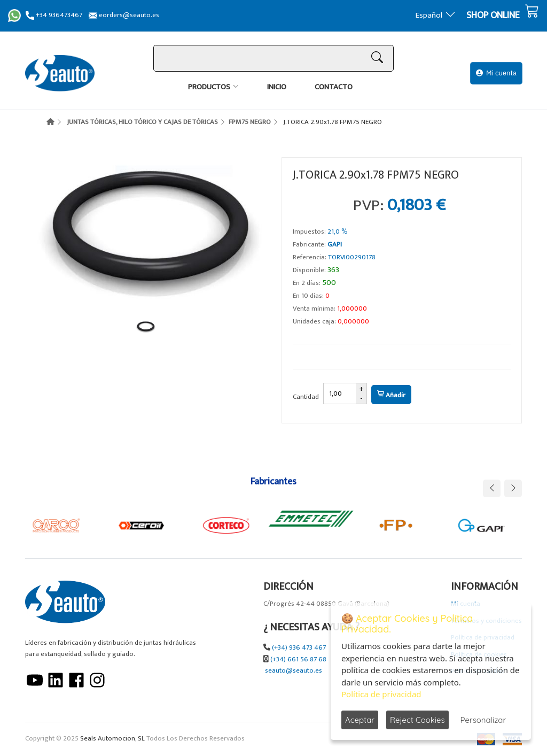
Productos (209, 87)
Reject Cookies (417, 720)
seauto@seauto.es (294, 671)
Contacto (334, 87)
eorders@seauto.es (124, 15)
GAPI (335, 244)
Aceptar (360, 720)
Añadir (391, 395)
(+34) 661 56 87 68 (298, 659)
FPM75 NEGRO (250, 122)
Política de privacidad (381, 694)
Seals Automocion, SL (112, 739)
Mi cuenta (496, 73)
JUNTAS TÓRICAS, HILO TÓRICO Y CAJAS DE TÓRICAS (142, 122)
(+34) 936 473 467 (299, 648)
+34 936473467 (54, 15)
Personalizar (483, 720)
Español (436, 15)
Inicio (277, 87)
